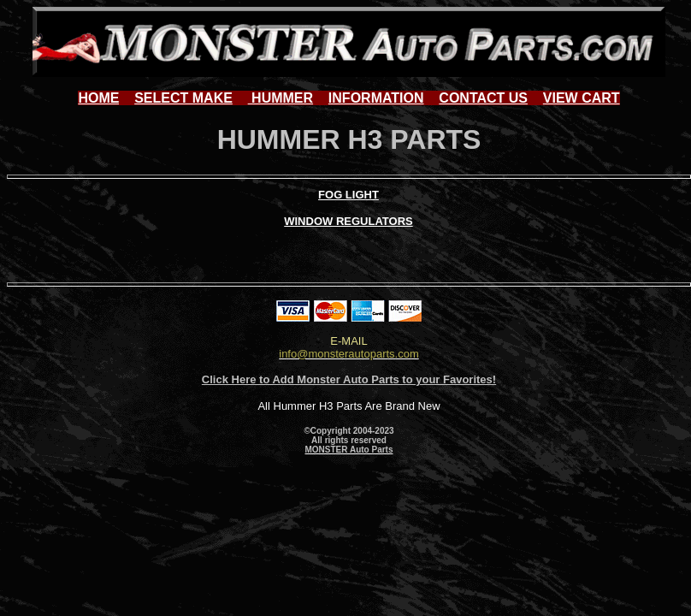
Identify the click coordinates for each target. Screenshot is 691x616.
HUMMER (281, 98)
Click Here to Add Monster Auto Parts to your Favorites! (349, 379)
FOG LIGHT (348, 195)
